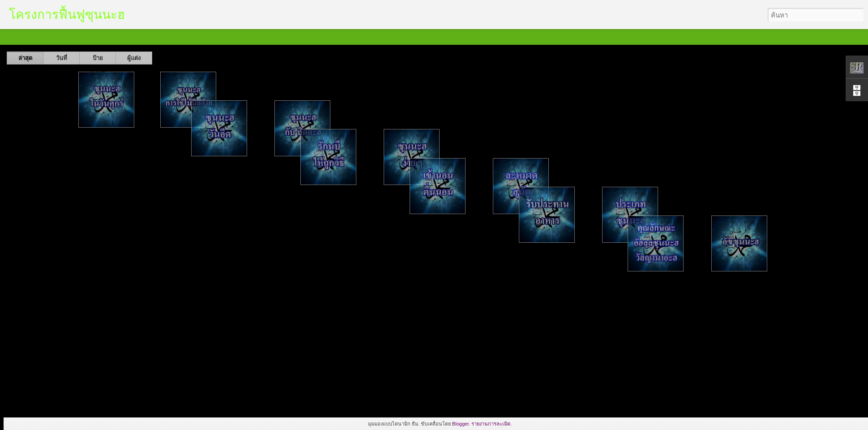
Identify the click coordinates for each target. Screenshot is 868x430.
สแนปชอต (187, 37)
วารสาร (79, 37)
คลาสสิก (16, 37)
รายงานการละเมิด (491, 424)
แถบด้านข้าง (149, 37)
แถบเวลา (220, 37)
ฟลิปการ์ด (48, 37)
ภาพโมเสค (111, 37)
